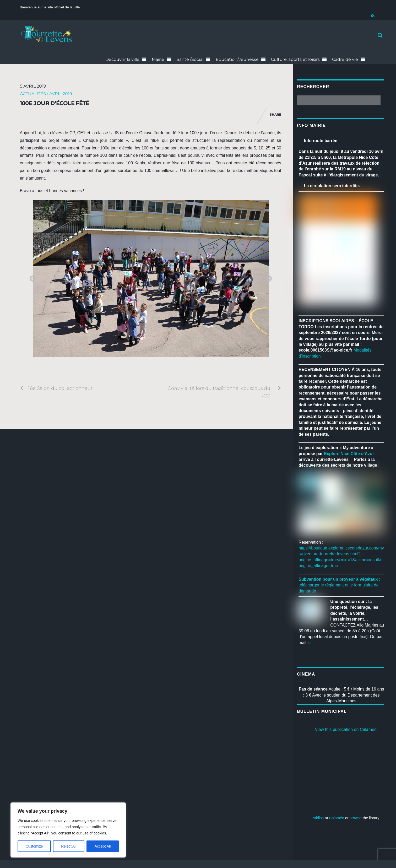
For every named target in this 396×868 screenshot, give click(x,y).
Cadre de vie (345, 59)
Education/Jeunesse (237, 59)
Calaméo (337, 818)
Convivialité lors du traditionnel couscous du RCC (224, 392)
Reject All (69, 846)
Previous (32, 279)
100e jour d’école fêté (55, 103)
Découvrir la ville (122, 59)
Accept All (103, 846)
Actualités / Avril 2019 (46, 94)
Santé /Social (190, 59)
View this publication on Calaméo (346, 730)
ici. (310, 643)
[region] (68, 830)
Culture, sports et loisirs (295, 59)
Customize (34, 846)
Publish (318, 818)
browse (356, 818)
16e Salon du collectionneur (56, 388)
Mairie (158, 59)
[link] (349, 454)
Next (269, 279)
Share (275, 114)
